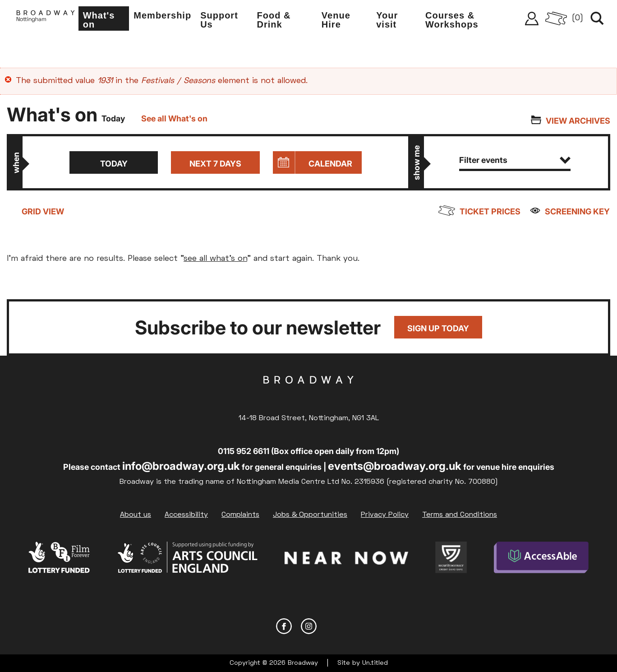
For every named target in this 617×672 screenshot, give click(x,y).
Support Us (222, 21)
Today (113, 164)
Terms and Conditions (460, 515)
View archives (578, 121)
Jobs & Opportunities (310, 515)
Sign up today (438, 329)
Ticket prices (490, 211)
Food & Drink (276, 21)
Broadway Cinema (308, 394)
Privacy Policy (385, 515)
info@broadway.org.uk (181, 466)
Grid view (43, 211)
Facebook (284, 626)
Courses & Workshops (453, 21)
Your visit (388, 21)
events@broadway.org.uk (395, 466)
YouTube (334, 626)
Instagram (309, 626)
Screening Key (578, 211)
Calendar (331, 164)
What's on (102, 21)
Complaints (240, 515)
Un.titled (375, 663)
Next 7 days (215, 164)
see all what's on (215, 259)
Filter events (515, 160)
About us (136, 515)
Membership (165, 16)
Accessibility (186, 515)
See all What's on (174, 118)
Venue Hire (337, 21)
